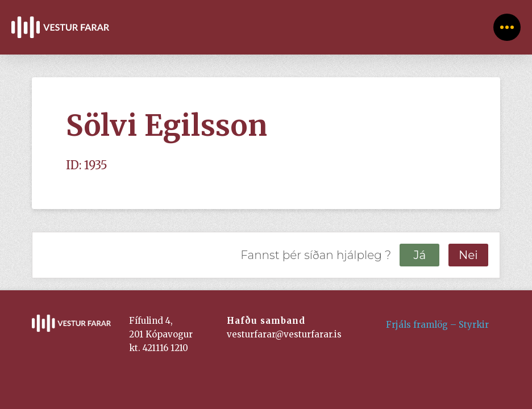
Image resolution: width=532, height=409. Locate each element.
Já (419, 255)
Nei (468, 255)
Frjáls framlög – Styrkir (437, 325)
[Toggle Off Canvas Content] (507, 27)
